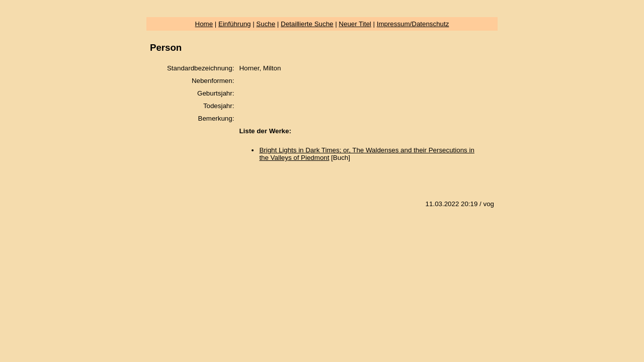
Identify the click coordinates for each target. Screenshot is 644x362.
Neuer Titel (355, 24)
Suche (266, 24)
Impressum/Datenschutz (413, 24)
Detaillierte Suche (307, 24)
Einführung (234, 24)
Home (204, 24)
